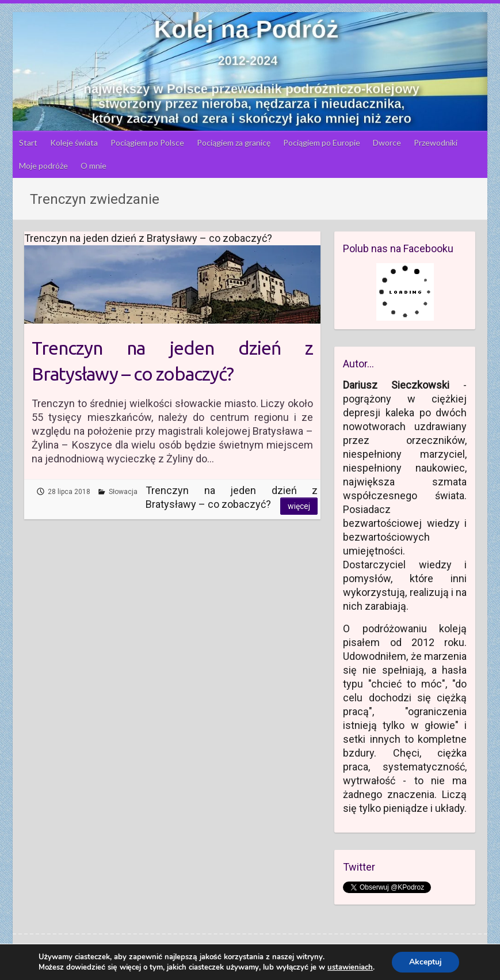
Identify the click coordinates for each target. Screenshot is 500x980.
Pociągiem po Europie (322, 143)
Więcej (299, 506)
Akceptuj (425, 962)
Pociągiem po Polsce (147, 143)
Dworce (387, 143)
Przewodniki (436, 143)
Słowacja (123, 492)
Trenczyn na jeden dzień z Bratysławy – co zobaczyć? (172, 361)
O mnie (93, 166)
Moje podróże (43, 166)
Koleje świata (74, 143)
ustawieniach (350, 967)
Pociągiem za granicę (234, 143)
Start (28, 143)
